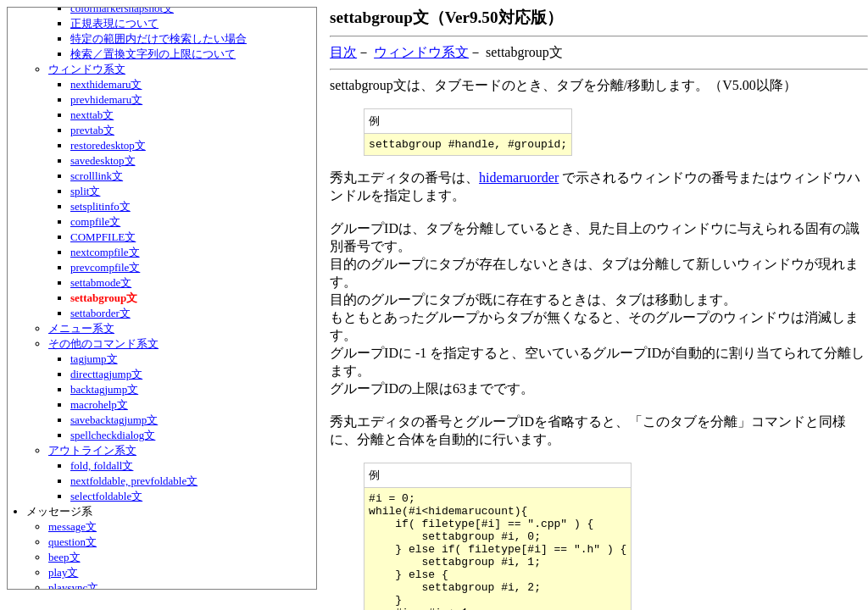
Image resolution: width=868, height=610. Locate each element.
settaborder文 (100, 313)
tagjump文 (94, 359)
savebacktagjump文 (114, 420)
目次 (343, 52)
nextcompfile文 (105, 252)
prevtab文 (92, 130)
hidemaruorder (519, 181)
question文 (72, 542)
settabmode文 (101, 283)
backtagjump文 (104, 389)
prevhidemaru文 (106, 100)
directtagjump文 (106, 374)
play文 (63, 572)
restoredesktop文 (108, 145)
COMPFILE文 (103, 237)
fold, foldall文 (102, 466)
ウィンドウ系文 (87, 69)
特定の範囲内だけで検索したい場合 (159, 39)
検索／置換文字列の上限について (153, 54)
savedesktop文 (103, 161)
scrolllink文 (97, 176)
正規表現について (114, 23)
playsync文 (73, 588)
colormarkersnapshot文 (122, 8)
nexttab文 (92, 115)
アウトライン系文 (92, 450)
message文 (72, 527)
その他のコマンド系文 (103, 344)
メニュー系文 (81, 328)
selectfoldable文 (106, 496)
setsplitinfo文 (100, 206)
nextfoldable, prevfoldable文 (134, 481)
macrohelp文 (99, 405)
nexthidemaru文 (106, 84)
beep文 (64, 557)
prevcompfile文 (105, 267)
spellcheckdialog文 (113, 435)
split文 (85, 191)
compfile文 (95, 222)
